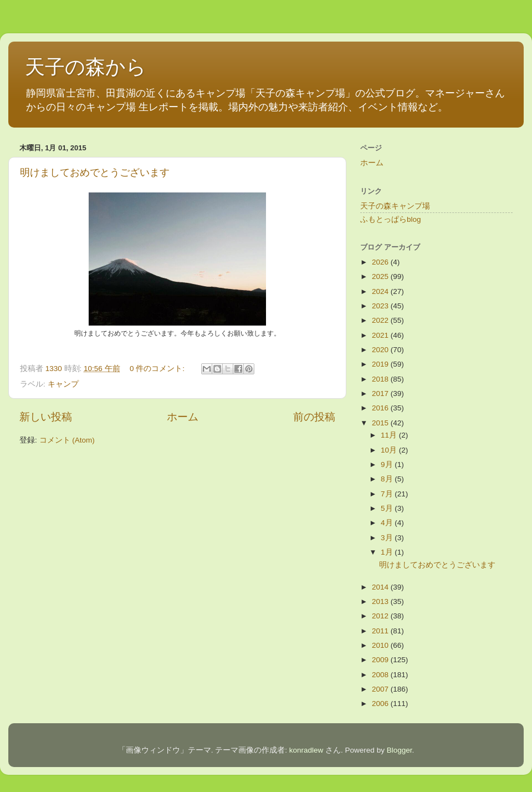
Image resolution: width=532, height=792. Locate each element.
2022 (381, 320)
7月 (388, 494)
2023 (381, 306)
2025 (381, 276)
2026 (381, 262)
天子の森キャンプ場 (395, 206)
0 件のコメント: (158, 369)
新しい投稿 (46, 417)
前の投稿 (314, 417)
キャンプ (63, 384)
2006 (381, 704)
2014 (381, 587)
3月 (388, 538)
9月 (388, 464)
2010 (381, 645)
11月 (390, 435)
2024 (381, 291)
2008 (381, 675)
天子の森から (86, 67)
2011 (381, 631)
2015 (381, 423)
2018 (381, 379)
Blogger (400, 750)
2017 (381, 394)
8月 (388, 479)
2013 (381, 601)
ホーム (183, 417)
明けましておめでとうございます (95, 172)
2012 (381, 616)
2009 (381, 660)
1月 (388, 552)
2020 (381, 350)
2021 (381, 335)
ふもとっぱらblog (391, 219)
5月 (388, 508)
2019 (381, 364)
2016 (381, 408)
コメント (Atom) (67, 440)
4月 (388, 523)
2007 (381, 689)
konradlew (306, 750)
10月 (390, 450)
